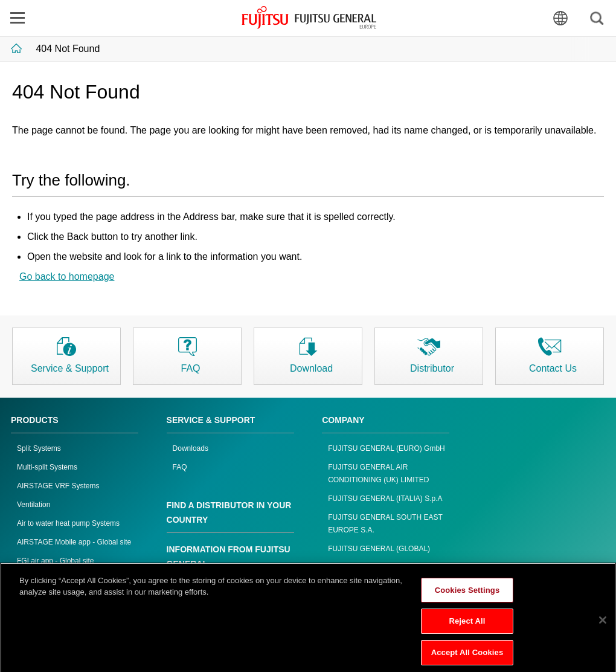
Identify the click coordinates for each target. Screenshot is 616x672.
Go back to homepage (67, 276)
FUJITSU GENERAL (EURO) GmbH (387, 448)
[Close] (603, 625)
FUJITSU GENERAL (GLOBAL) (379, 549)
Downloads (191, 448)
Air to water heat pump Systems (68, 523)
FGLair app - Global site (55, 561)
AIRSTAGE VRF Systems (58, 486)
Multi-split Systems (47, 467)
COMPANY (343, 420)
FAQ (180, 467)
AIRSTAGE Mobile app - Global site (74, 542)
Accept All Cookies (467, 658)
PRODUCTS (35, 420)
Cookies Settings (467, 596)
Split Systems (39, 448)
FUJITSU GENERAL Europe (309, 18)
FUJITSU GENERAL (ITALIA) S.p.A (385, 499)
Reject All (467, 627)
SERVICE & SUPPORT (211, 420)
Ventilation (34, 505)
